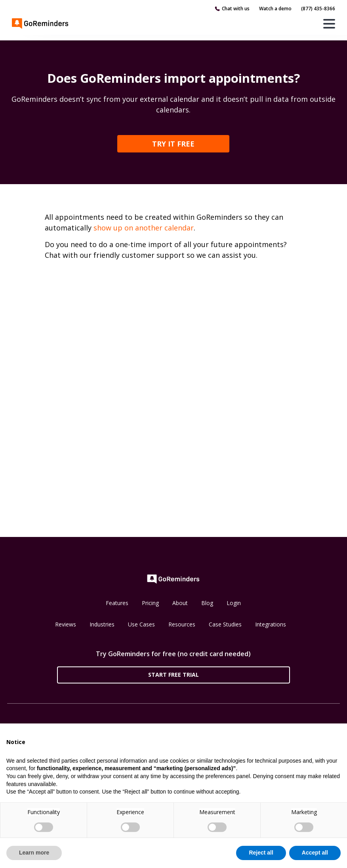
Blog (207, 603)
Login (234, 603)
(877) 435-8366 (318, 9)
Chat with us (236, 9)
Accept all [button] (315, 853)
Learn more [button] (34, 853)
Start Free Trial (173, 675)
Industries (102, 624)
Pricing (150, 603)
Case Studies (225, 624)
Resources (182, 624)
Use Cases (141, 624)
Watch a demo (275, 9)
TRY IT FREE (173, 144)
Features (117, 603)
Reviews (66, 624)
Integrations (271, 624)
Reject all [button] (261, 853)
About (180, 603)
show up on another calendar (144, 228)
